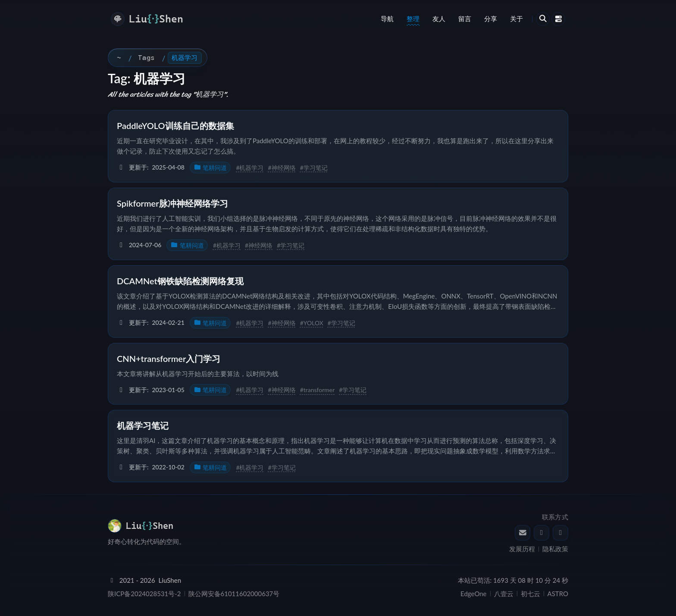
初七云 (530, 594)
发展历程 (522, 549)
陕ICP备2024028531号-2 (144, 594)
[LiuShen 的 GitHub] (560, 533)
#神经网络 (282, 168)
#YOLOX (312, 323)
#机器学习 (250, 168)
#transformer (318, 390)
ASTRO (558, 594)
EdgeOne (473, 594)
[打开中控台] (558, 19)
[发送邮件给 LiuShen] (523, 533)
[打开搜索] (543, 19)
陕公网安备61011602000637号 (234, 594)
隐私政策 (555, 549)
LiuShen (170, 580)
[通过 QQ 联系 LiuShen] (541, 533)
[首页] (119, 58)
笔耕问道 (210, 168)
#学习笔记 (314, 168)
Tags (146, 57)
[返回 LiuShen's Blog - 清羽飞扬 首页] (144, 526)
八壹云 (504, 594)
